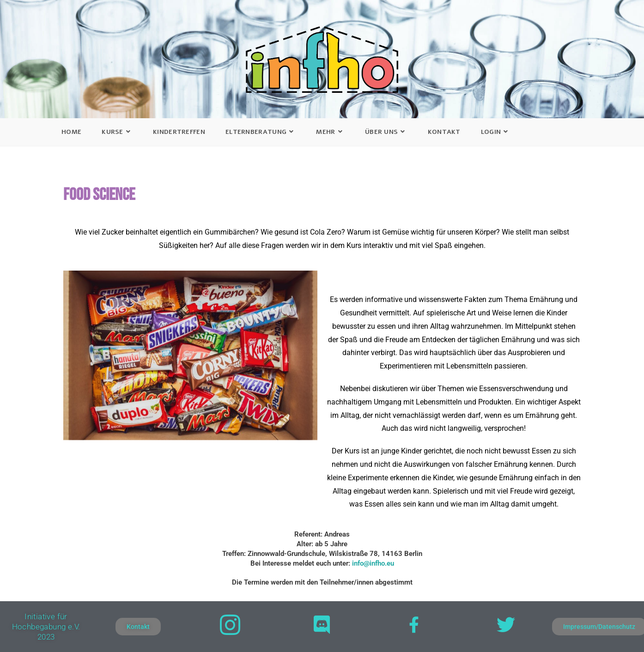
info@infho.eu (373, 563)
